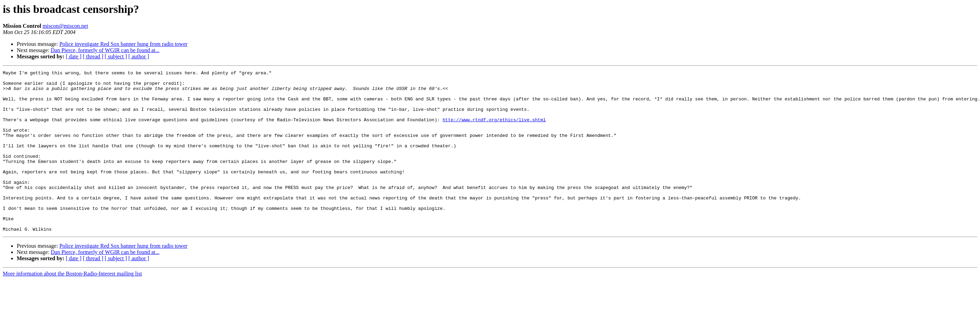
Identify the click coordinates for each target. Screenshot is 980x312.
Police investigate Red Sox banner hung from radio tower (124, 44)
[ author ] (139, 56)
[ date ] (74, 56)
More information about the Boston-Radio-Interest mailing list (72, 306)
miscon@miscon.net (65, 26)
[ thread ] (93, 56)
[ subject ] (116, 56)
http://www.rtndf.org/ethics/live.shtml (494, 130)
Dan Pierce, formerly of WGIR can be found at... (105, 50)
